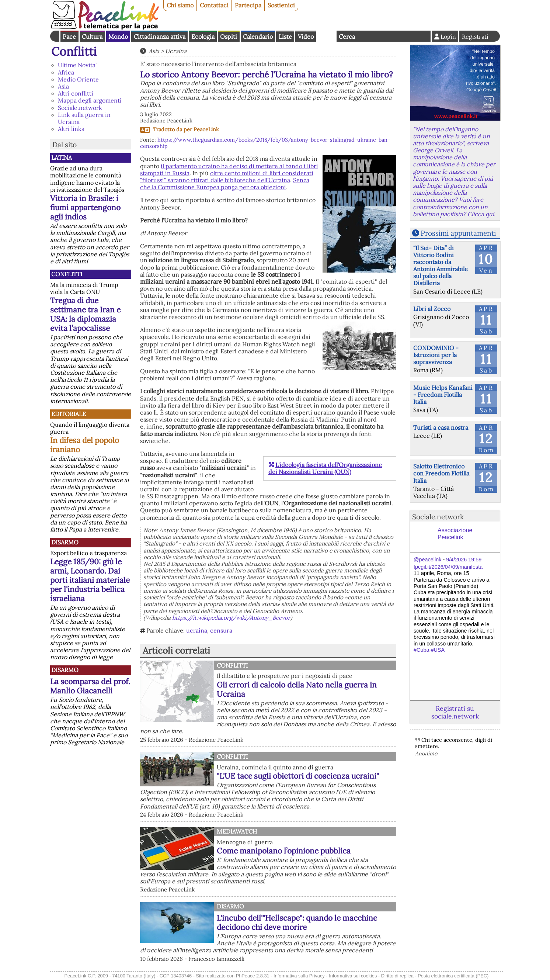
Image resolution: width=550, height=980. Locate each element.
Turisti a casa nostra (441, 427)
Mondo (118, 37)
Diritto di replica (397, 976)
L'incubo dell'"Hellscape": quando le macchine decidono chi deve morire (297, 922)
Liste (285, 37)
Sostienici (281, 5)
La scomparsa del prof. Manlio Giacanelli (90, 686)
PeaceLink (206, 129)
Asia (63, 86)
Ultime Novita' (77, 65)
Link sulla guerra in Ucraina (84, 118)
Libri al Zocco (432, 309)
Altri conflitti (76, 93)
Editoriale (69, 414)
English (326, 36)
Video (306, 37)
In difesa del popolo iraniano (85, 445)
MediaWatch (237, 831)
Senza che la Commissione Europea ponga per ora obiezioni (225, 183)
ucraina (197, 630)
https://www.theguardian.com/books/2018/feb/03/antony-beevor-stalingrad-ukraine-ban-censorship (265, 143)
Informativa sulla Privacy (299, 976)
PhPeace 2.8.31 (253, 976)
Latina (62, 157)
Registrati (475, 37)
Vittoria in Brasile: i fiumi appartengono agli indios (85, 207)
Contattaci (214, 5)
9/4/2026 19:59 (464, 560)
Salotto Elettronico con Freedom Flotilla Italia (441, 473)
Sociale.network (80, 108)
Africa (66, 72)
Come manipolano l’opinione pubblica (284, 851)
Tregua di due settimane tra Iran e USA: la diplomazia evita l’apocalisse (85, 314)
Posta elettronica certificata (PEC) (453, 976)
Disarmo (65, 542)
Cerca (347, 37)
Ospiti (229, 37)
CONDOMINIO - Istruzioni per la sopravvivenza (436, 355)
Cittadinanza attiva (160, 37)
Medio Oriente (78, 79)
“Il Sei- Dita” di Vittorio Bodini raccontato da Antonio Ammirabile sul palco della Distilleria (441, 266)
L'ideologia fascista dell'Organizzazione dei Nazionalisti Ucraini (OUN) (325, 468)
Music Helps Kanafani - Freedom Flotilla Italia (443, 395)
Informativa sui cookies (353, 976)
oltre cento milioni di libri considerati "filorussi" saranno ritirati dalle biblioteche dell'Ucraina (227, 176)
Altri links (71, 129)
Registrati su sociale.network (455, 712)
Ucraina (176, 51)
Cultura (92, 37)
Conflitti (74, 51)
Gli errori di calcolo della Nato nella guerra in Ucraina (297, 689)
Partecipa (248, 5)
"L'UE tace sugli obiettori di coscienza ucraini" (298, 776)
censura (221, 630)
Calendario (258, 37)
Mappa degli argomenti (90, 100)
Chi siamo (180, 5)
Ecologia (203, 37)
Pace (69, 37)
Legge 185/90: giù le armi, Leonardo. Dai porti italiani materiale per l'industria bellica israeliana (90, 580)
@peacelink (427, 560)
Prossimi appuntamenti (458, 233)
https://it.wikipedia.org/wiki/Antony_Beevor (231, 618)
